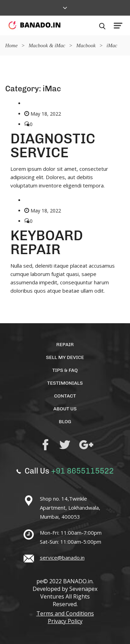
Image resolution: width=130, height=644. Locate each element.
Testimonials (65, 383)
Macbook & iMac (47, 45)
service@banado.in (62, 558)
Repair (65, 345)
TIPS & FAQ (65, 370)
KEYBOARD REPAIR (47, 242)
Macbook (86, 45)
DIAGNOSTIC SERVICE (53, 145)
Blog (65, 422)
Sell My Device (65, 357)
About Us (65, 409)
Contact (65, 396)
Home (11, 45)
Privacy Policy (65, 621)
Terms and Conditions (65, 613)
